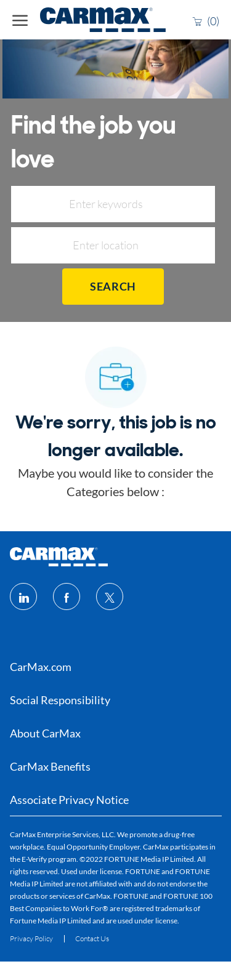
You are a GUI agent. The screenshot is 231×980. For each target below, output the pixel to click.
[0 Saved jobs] (205, 20)
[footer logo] (59, 557)
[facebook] (67, 596)
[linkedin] (23, 596)
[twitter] (110, 596)
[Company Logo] (79, 20)
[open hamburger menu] (20, 20)
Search (113, 286)
